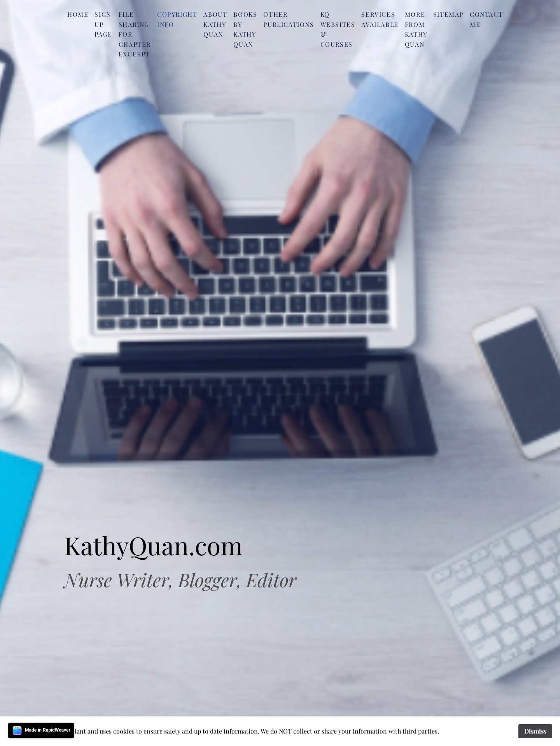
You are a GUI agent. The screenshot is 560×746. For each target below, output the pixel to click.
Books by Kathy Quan (245, 29)
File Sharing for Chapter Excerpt (135, 34)
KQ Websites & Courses (338, 29)
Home (78, 14)
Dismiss (535, 731)
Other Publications (289, 19)
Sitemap (448, 14)
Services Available (380, 19)
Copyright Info (177, 19)
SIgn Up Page (103, 24)
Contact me (486, 19)
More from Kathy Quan (416, 29)
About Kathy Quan (215, 24)
